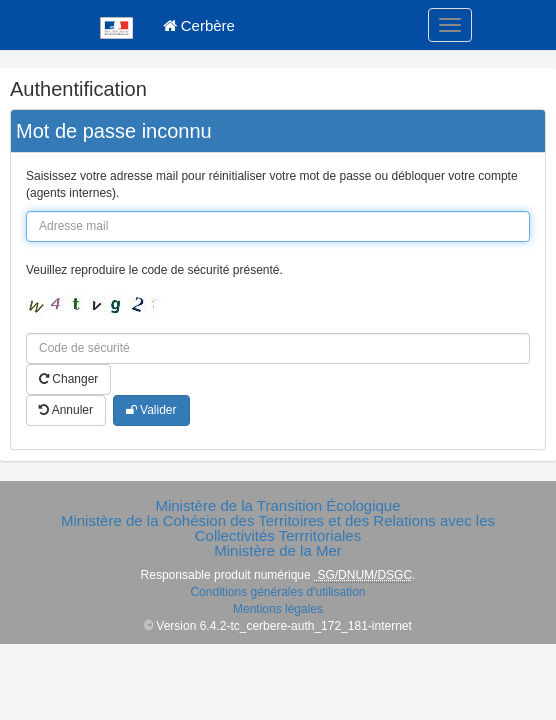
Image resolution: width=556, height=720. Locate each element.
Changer (68, 379)
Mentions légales (278, 609)
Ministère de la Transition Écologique (277, 505)
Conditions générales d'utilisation (277, 592)
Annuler (66, 410)
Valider (151, 410)
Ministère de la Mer (278, 550)
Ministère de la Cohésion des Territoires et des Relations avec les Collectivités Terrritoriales (278, 528)
